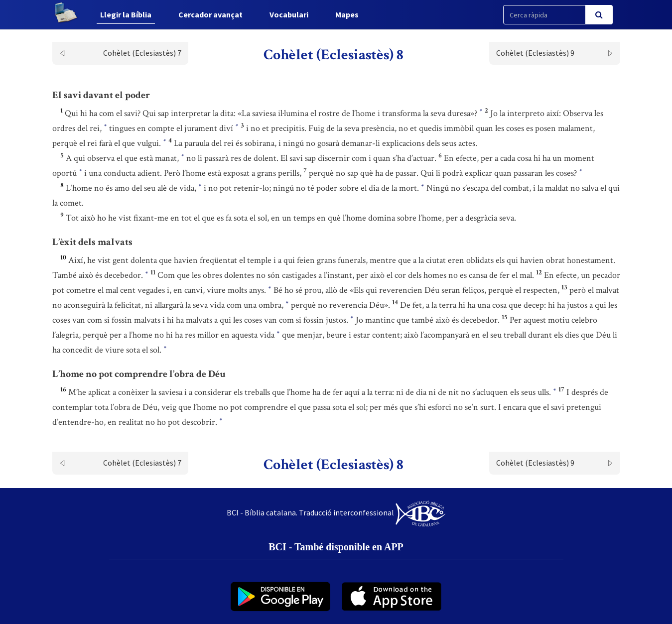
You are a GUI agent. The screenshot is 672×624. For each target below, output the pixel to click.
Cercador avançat (210, 14)
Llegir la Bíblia (126, 14)
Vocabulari (289, 14)
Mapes (347, 14)
